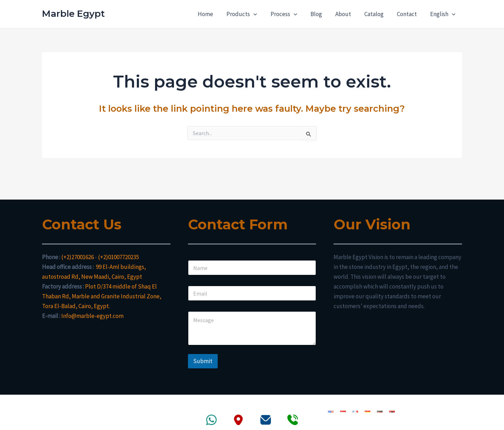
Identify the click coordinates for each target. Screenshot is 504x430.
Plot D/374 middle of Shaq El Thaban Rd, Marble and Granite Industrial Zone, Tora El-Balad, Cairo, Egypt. (102, 296)
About (348, 14)
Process (292, 14)
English (443, 14)
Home (216, 14)
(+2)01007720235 (118, 257)
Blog (323, 14)
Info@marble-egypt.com (92, 316)
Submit (203, 361)
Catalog (377, 14)
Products (251, 14)
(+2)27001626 (78, 257)
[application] (262, 14)
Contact (409, 14)
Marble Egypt (73, 14)
